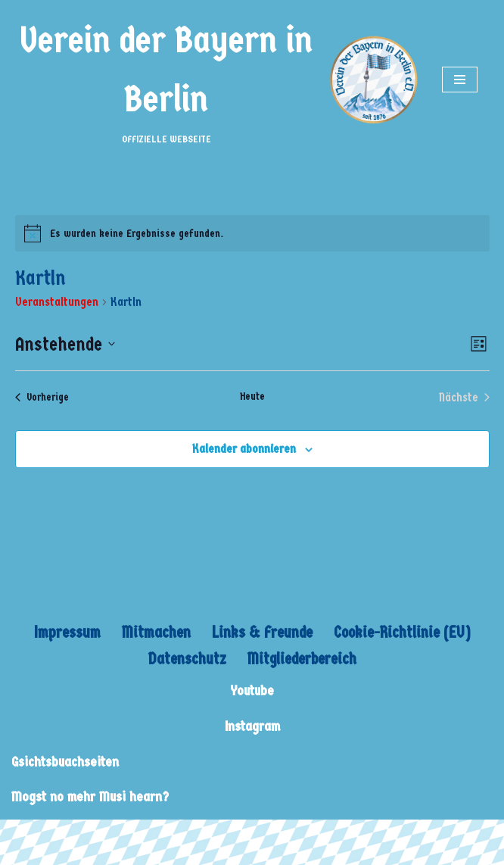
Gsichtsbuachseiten (65, 762)
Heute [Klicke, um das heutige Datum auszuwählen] (252, 397)
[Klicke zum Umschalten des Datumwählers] (65, 345)
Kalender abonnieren (244, 449)
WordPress (153, 835)
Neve (23, 835)
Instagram (252, 727)
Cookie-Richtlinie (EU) (402, 632)
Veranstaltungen (57, 302)
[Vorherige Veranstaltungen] (42, 398)
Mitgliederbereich (302, 659)
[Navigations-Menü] (460, 80)
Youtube (252, 691)
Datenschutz (187, 659)
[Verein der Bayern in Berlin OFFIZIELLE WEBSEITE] (215, 80)
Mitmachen (156, 632)
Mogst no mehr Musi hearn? (90, 797)
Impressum (67, 632)
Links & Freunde (262, 632)
